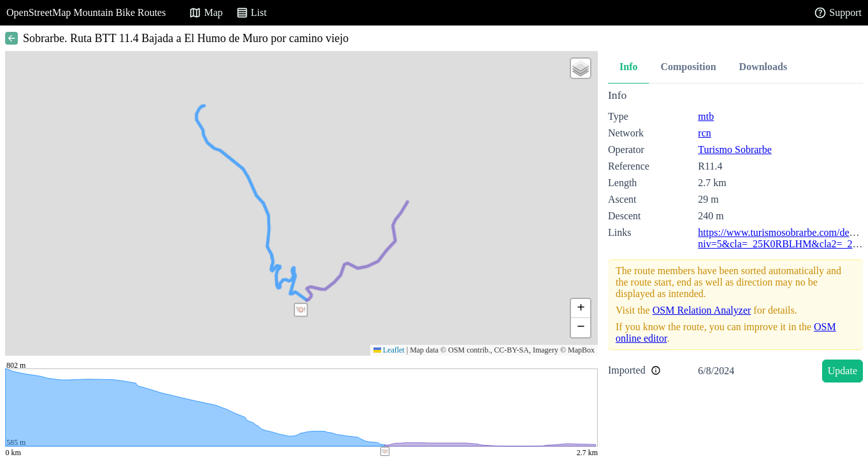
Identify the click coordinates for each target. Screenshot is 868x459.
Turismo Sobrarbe (734, 149)
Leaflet (389, 350)
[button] (301, 310)
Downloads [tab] (763, 67)
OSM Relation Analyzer (702, 310)
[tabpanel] (735, 238)
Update (843, 371)
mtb (706, 116)
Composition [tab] (688, 67)
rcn (704, 133)
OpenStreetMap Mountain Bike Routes (86, 12)
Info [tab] (628, 67)
